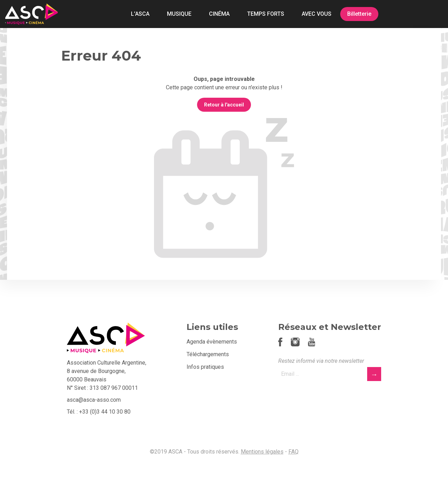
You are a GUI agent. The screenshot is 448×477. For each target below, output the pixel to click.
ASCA (31, 14)
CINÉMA (219, 14)
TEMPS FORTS (266, 14)
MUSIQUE (179, 14)
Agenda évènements (212, 342)
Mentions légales (262, 452)
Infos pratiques (205, 367)
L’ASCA (140, 14)
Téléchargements (208, 354)
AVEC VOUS (317, 14)
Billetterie (359, 14)
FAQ (293, 452)
